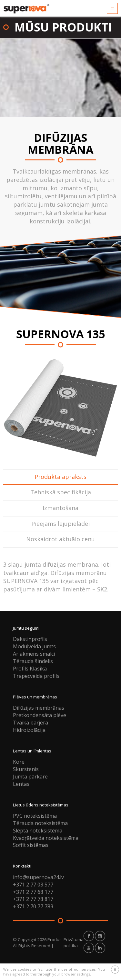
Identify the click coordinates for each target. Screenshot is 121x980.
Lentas (21, 784)
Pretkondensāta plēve (40, 715)
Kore (19, 762)
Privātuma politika (74, 943)
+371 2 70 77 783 (33, 906)
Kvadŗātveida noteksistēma (46, 838)
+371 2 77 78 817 (33, 899)
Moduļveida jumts (34, 646)
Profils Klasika (30, 669)
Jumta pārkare (30, 777)
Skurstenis (26, 769)
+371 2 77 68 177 (33, 892)
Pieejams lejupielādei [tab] (60, 524)
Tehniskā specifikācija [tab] (61, 492)
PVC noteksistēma (35, 816)
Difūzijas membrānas (39, 708)
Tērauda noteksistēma (40, 823)
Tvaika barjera (30, 723)
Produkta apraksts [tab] (60, 477)
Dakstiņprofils (30, 639)
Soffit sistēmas (31, 845)
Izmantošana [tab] (60, 508)
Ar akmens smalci (34, 654)
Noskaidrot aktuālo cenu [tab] (60, 539)
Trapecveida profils (36, 676)
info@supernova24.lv (38, 877)
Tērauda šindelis (33, 661)
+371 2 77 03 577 (33, 885)
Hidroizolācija (29, 730)
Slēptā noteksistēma (38, 831)
